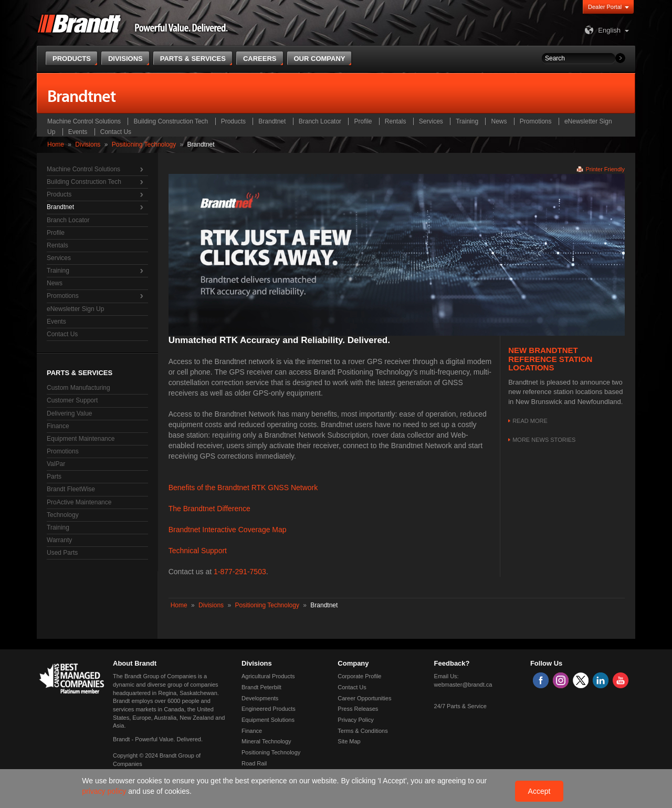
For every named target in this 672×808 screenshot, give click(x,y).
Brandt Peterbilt (261, 687)
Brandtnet (272, 121)
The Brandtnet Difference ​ (211, 509)
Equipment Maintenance (81, 439)
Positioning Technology (144, 144)
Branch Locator (320, 121)
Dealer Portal (605, 7)
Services (431, 121)
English (601, 30)
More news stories (544, 440)
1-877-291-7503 (240, 572)
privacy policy (105, 791)
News (499, 121)
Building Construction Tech (171, 121)
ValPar (56, 464)
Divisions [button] (125, 59)
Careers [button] (260, 59)
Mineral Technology (266, 741)
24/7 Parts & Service (460, 706)
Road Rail (254, 763)
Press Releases (358, 709)
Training (467, 121)
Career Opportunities (364, 698)
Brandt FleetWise (71, 489)
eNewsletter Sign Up (75, 309)
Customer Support (72, 400)
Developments (260, 698)
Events (78, 132)
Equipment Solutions (268, 720)
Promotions (536, 121)
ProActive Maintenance (79, 502)
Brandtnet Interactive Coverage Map (228, 530)
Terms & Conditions (363, 731)
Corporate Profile (359, 676)
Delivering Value (70, 413)
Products (233, 121)
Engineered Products (269, 709)
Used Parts (62, 553)
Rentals (396, 121)
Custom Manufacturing (78, 388)
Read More (530, 421)
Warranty (59, 540)
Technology (63, 515)
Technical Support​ (198, 551)
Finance (58, 426)
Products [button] (72, 59)
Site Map (349, 741)
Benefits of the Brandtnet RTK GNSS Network (243, 488)
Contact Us (116, 132)
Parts (54, 476)
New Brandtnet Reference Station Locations (550, 359)
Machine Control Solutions (84, 121)
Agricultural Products (268, 676)
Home (56, 144)
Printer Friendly (605, 169)
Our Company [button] (320, 59)
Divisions (88, 144)
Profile (363, 121)
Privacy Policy (355, 720)
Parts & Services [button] (193, 59)
